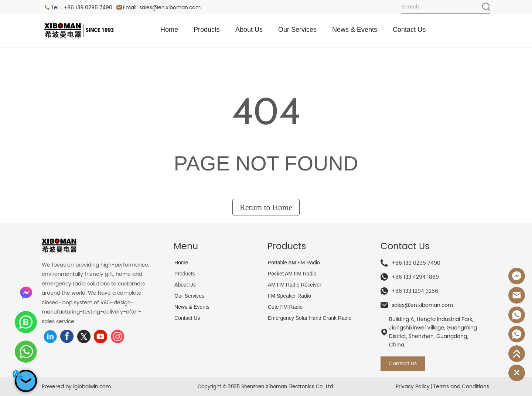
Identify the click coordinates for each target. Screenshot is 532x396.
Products (207, 30)
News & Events (355, 30)
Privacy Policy (413, 387)
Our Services (297, 30)
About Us (249, 30)
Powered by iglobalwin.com (76, 387)
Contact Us (409, 30)
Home (169, 30)
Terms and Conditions (461, 387)
